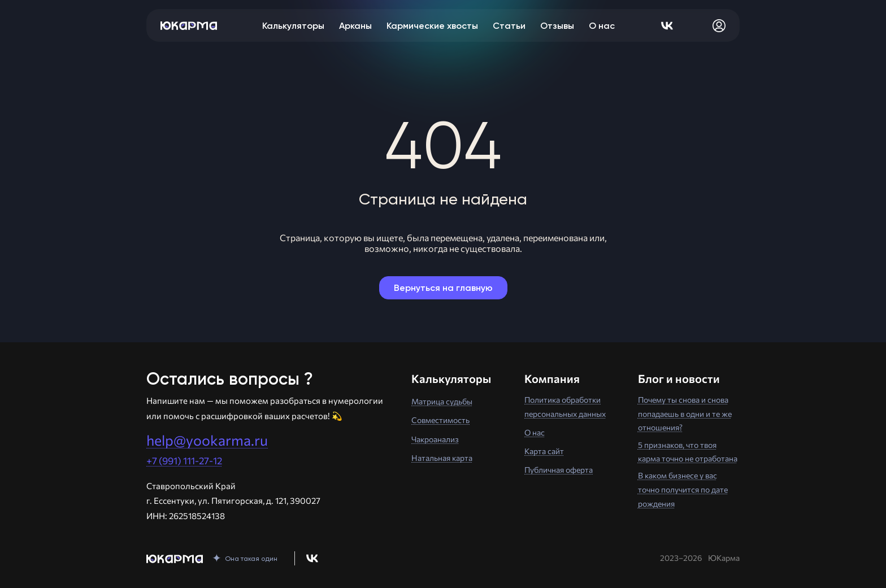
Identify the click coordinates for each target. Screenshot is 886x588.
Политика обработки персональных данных (565, 407)
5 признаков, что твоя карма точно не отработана (688, 452)
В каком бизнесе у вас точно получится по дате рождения (683, 489)
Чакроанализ (435, 439)
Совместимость (440, 420)
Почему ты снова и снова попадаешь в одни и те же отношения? (685, 413)
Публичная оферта (559, 470)
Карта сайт (544, 451)
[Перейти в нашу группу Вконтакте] (312, 558)
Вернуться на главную (443, 288)
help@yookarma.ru (207, 440)
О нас (535, 432)
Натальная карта (442, 458)
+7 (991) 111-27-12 (184, 461)
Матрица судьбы (442, 401)
